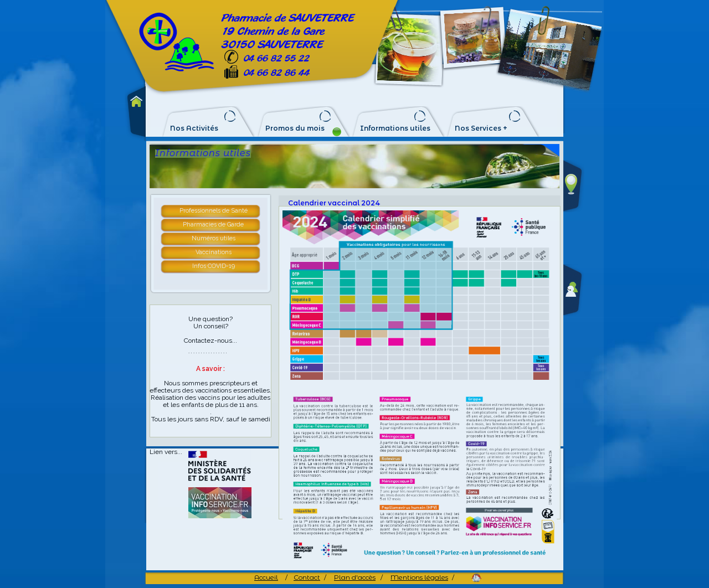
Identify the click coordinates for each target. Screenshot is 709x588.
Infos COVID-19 (214, 266)
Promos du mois (295, 128)
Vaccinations (214, 252)
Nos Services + (481, 128)
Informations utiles (395, 128)
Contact (307, 577)
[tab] (214, 212)
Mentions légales (419, 577)
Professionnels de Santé (214, 211)
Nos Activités (194, 128)
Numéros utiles (214, 238)
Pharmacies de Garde (213, 225)
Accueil (266, 577)
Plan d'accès (355, 577)
